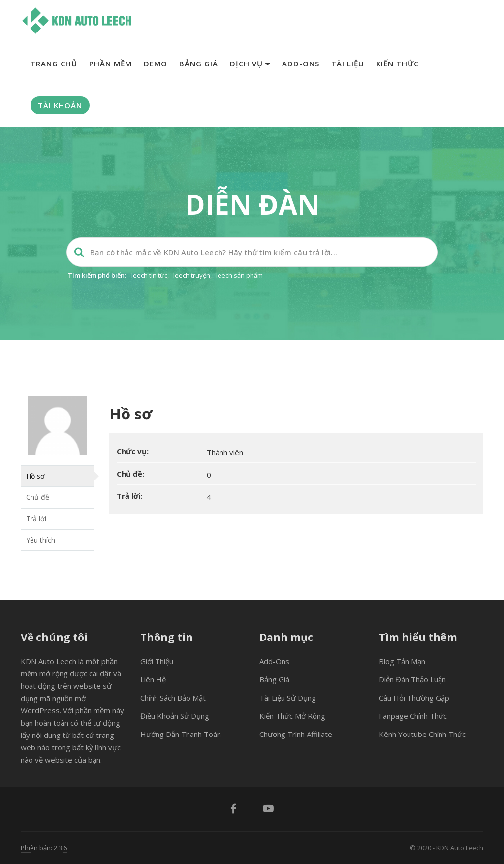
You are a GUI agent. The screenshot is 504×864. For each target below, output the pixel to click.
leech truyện (192, 275)
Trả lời (36, 519)
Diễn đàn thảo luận (412, 679)
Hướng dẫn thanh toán (181, 734)
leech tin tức (149, 275)
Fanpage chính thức (413, 716)
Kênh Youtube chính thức (422, 734)
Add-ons (301, 64)
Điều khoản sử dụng (175, 716)
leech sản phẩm (239, 275)
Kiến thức (397, 64)
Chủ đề (38, 497)
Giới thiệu (157, 661)
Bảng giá (199, 64)
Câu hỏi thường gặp (414, 698)
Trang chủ (54, 64)
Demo (156, 64)
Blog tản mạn (402, 661)
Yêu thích (41, 540)
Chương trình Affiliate (296, 734)
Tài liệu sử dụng (288, 698)
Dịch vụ (250, 64)
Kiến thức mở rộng (292, 716)
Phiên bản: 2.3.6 (44, 848)
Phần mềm (110, 64)
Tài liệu (348, 64)
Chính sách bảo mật (173, 698)
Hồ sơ (35, 476)
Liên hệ (153, 679)
